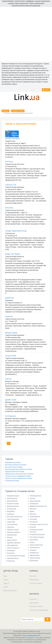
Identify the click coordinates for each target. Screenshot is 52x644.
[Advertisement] (26, 34)
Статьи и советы (36, 583)
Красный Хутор (13, 558)
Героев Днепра (13, 519)
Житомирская (12, 545)
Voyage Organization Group (16, 231)
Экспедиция (10, 416)
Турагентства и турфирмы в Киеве (18, 476)
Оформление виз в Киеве (15, 472)
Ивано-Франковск (10, 591)
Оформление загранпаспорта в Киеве (19, 474)
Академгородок (13, 496)
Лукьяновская (35, 501)
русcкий (33, 90)
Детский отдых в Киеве (14, 467)
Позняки (33, 527)
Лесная (32, 498)
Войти (46, 90)
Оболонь (33, 514)
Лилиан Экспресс (13, 139)
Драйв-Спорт (11, 400)
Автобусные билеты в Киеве (16, 465)
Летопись (9, 208)
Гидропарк (11, 522)
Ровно (6, 587)
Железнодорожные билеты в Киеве (19, 469)
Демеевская (12, 535)
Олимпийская (35, 517)
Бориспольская (13, 504)
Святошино (34, 540)
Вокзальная (12, 509)
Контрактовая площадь (16, 556)
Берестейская (12, 501)
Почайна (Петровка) (37, 534)
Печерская (34, 522)
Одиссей (9, 316)
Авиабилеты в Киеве (13, 462)
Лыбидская (34, 504)
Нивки (32, 511)
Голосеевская (12, 524)
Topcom (8, 379)
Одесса (6, 583)
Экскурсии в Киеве (12, 481)
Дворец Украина (13, 532)
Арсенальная (12, 498)
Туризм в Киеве (18, 111)
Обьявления (34, 580)
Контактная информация (39, 610)
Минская (33, 509)
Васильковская (13, 506)
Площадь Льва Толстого (39, 524)
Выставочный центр (15, 517)
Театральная (35, 548)
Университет (34, 553)
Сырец (32, 542)
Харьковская (35, 555)
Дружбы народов (14, 543)
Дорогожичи (12, 540)
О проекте (33, 599)
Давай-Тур (10, 298)
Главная (5, 111)
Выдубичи (11, 511)
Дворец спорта (13, 530)
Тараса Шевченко (36, 545)
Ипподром (11, 550)
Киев (5, 576)
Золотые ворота (13, 548)
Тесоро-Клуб (11, 356)
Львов (6, 580)
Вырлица (11, 514)
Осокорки (33, 519)
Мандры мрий (11, 333)
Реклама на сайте (36, 606)
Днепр (10, 537)
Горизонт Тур (11, 185)
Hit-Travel (9, 162)
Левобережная (35, 496)
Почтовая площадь (37, 537)
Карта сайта (34, 603)
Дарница (11, 527)
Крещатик (11, 561)
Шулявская (34, 561)
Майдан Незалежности (38, 506)
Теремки (33, 550)
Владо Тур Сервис (13, 254)
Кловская (11, 553)
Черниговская (35, 558)
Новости (33, 576)
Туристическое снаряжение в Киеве (19, 478)
